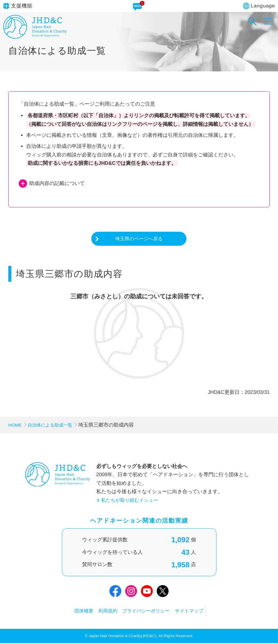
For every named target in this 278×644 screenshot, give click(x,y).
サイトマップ (200, 612)
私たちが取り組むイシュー (131, 501)
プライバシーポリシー (149, 612)
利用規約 (103, 612)
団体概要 (73, 612)
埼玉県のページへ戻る (139, 239)
